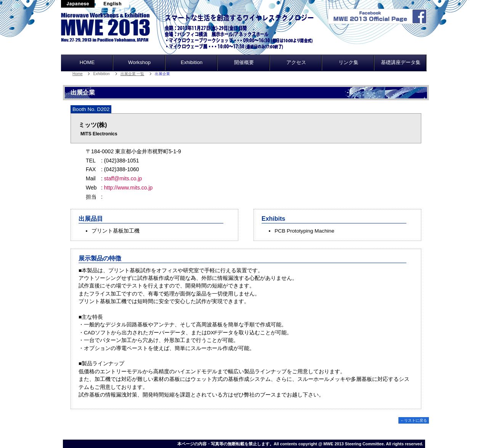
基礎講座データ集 (401, 62)
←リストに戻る (414, 420)
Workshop (139, 62)
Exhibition (192, 62)
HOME (87, 62)
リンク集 (348, 62)
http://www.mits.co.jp (128, 188)
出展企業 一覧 (132, 74)
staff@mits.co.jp (123, 178)
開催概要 (244, 62)
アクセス (296, 62)
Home (78, 74)
